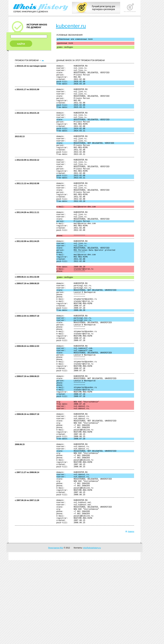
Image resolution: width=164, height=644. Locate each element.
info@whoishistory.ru (92, 632)
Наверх (130, 615)
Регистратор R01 (56, 632)
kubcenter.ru (71, 26)
